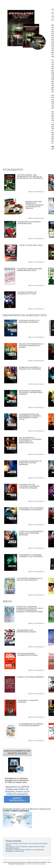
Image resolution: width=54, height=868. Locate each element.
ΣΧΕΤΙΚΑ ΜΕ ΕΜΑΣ (12, 844)
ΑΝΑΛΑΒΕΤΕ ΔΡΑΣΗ (12, 848)
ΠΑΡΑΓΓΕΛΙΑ (19, 851)
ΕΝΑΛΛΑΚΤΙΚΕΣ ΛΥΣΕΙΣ (37, 847)
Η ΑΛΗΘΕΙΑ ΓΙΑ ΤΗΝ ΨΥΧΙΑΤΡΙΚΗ (17, 847)
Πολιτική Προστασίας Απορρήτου (36, 864)
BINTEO (8, 845)
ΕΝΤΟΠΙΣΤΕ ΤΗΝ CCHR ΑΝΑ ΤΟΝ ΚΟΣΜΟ (34, 844)
